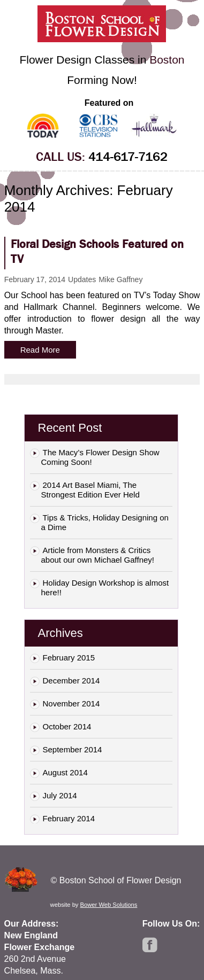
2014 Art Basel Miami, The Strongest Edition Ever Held (90, 490)
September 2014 (73, 749)
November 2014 (71, 703)
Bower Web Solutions (109, 905)
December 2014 (71, 680)
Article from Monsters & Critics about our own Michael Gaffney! (98, 555)
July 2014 (60, 795)
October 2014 (67, 726)
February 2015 (69, 658)
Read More (40, 350)
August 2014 (65, 772)
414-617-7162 (128, 157)
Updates (82, 279)
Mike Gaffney (120, 279)
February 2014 (69, 818)
